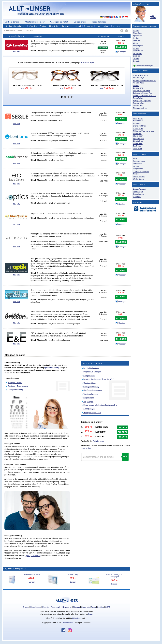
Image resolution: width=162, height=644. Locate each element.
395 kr (121, 155)
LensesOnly (138, 53)
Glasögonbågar (90, 383)
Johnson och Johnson (141, 171)
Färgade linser (99, 22)
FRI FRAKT (103, 48)
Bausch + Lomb (139, 161)
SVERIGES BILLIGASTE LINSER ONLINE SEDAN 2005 (41, 14)
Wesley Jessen (139, 179)
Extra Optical (138, 51)
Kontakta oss (36, 607)
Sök (125, 457)
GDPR (108, 607)
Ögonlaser (88, 26)
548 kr (121, 135)
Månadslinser (138, 121)
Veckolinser (137, 123)
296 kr (88, 427)
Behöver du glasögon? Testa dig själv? (99, 379)
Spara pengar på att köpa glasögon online (100, 405)
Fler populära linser (140, 108)
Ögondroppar (138, 192)
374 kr (88, 431)
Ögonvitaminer (139, 194)
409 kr (114, 580)
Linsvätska (54, 26)
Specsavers (137, 36)
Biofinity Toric (138, 88)
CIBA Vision (138, 164)
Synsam (136, 58)
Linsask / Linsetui (140, 189)
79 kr (121, 175)
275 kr (73, 578)
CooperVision (138, 169)
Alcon (135, 159)
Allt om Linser (12, 22)
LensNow (137, 41)
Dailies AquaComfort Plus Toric (144, 96)
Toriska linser (138, 128)
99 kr (121, 115)
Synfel (78, 26)
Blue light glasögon (91, 368)
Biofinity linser (98, 441)
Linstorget (137, 56)
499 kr (121, 335)
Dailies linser (138, 144)
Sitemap (76, 607)
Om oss (26, 607)
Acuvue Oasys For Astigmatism (145, 80)
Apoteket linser (139, 139)
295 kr (121, 293)
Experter (46, 607)
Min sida (117, 26)
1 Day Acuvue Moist (140, 75)
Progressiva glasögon (92, 372)
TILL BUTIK (121, 47)
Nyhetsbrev (67, 607)
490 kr (121, 215)
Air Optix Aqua (138, 83)
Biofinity (136, 86)
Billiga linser (80, 22)
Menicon (136, 174)
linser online (86, 448)
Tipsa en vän (56, 607)
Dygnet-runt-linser (140, 126)
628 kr (32, 578)
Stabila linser (138, 136)
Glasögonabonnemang (93, 390)
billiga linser (77, 618)
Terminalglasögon (90, 394)
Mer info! (17, 52)
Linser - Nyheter (103, 26)
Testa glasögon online (92, 412)
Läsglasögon (88, 398)
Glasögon (121, 52)
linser (90, 614)
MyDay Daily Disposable (142, 101)
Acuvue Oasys (138, 78)
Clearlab (136, 166)
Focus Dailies (138, 98)
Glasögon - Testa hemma (18, 386)
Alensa (136, 43)
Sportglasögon (89, 409)
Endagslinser (138, 118)
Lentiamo (137, 38)
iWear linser (138, 149)
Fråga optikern (153, 17)
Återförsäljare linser (35, 22)
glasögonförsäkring (33, 555)
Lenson (32, 582)
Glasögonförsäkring (15, 390)
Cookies (101, 607)
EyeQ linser (137, 146)
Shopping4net (138, 46)
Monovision (137, 133)
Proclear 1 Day (139, 103)
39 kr (121, 238)
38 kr (121, 314)
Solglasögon (88, 401)
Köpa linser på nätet (37, 26)
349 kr (121, 266)
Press (93, 607)
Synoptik (136, 61)
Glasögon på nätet (59, 22)
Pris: (26, 79)
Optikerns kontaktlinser (15, 26)
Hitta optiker (67, 26)
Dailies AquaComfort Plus (142, 93)
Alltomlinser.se (67, 623)
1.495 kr (69, 88)
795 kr (29, 88)
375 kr (88, 436)
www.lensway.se (88, 63)
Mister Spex (138, 33)
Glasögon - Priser (15, 382)
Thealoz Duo (138, 106)
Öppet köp (85, 607)
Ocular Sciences (139, 176)
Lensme (136, 48)
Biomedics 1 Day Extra (141, 90)
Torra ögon (137, 197)
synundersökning (52, 368)
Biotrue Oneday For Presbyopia (114, 576)
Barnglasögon (89, 376)
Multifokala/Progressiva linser (144, 131)
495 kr (121, 43)
